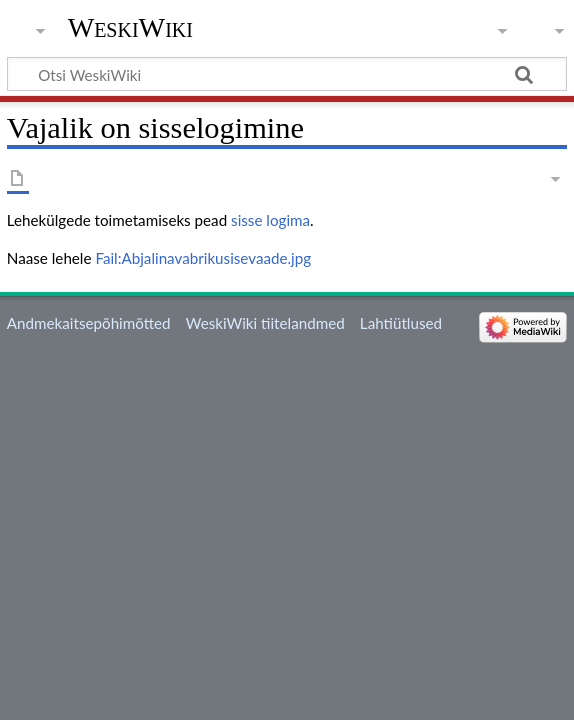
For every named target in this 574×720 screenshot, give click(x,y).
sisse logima (270, 220)
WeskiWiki (130, 27)
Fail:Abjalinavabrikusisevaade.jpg (203, 258)
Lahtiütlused (401, 323)
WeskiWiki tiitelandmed (265, 323)
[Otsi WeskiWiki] (287, 74)
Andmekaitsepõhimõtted (89, 323)
